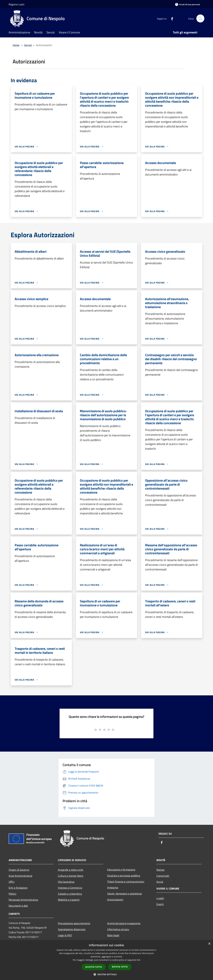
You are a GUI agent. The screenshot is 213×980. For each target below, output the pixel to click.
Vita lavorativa (66, 882)
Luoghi (160, 898)
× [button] (209, 944)
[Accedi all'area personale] (188, 4)
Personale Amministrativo (23, 900)
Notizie (160, 870)
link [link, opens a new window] (139, 960)
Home (16, 45)
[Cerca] (200, 18)
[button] (106, 974)
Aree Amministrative (20, 876)
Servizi (28, 45)
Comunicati (163, 876)
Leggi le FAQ (65, 935)
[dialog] (106, 960)
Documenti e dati (18, 906)
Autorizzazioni (115, 899)
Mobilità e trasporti (69, 900)
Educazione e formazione (121, 870)
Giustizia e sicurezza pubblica (124, 876)
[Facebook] (171, 18)
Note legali (113, 935)
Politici (12, 894)
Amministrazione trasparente (124, 923)
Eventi (160, 904)
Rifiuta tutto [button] (120, 967)
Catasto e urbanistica (70, 894)
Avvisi (160, 882)
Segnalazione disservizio (72, 929)
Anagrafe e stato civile (71, 870)
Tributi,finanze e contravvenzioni (126, 882)
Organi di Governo (19, 870)
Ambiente (113, 888)
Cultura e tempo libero (71, 876)
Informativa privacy (118, 929)
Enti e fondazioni (18, 888)
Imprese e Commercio (70, 888)
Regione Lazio (16, 4)
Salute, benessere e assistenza (124, 893)
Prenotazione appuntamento (74, 923)
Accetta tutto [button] (94, 967)
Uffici (12, 882)
